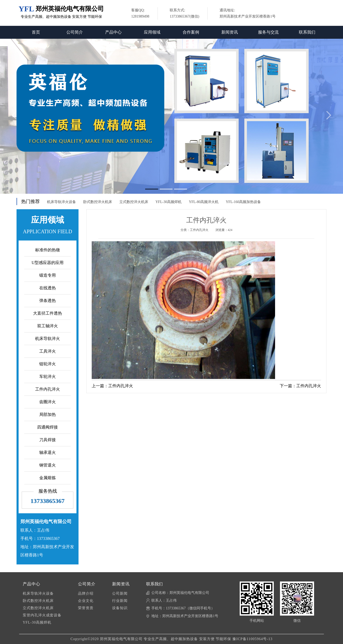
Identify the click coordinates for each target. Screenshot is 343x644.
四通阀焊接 (48, 427)
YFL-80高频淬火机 (204, 202)
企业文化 (86, 601)
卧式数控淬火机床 (98, 202)
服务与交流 (268, 32)
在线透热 (48, 288)
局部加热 (48, 414)
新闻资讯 (230, 32)
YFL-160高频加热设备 (243, 202)
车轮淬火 (48, 377)
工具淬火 (48, 351)
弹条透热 (48, 301)
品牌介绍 (86, 593)
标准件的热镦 (48, 250)
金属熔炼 (48, 478)
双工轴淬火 (48, 326)
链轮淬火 (48, 364)
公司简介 (75, 32)
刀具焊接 (48, 440)
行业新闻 (120, 601)
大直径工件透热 (48, 313)
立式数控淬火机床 (134, 202)
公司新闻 (120, 593)
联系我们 (307, 32)
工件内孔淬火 (48, 389)
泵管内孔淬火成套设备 (42, 615)
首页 (36, 32)
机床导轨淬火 (48, 339)
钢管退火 (48, 465)
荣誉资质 (86, 608)
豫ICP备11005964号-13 (252, 639)
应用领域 (152, 32)
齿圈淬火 (48, 402)
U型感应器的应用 (48, 263)
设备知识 (120, 608)
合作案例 (191, 32)
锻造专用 (48, 275)
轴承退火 (48, 452)
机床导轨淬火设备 (61, 202)
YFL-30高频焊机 (169, 202)
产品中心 (113, 32)
